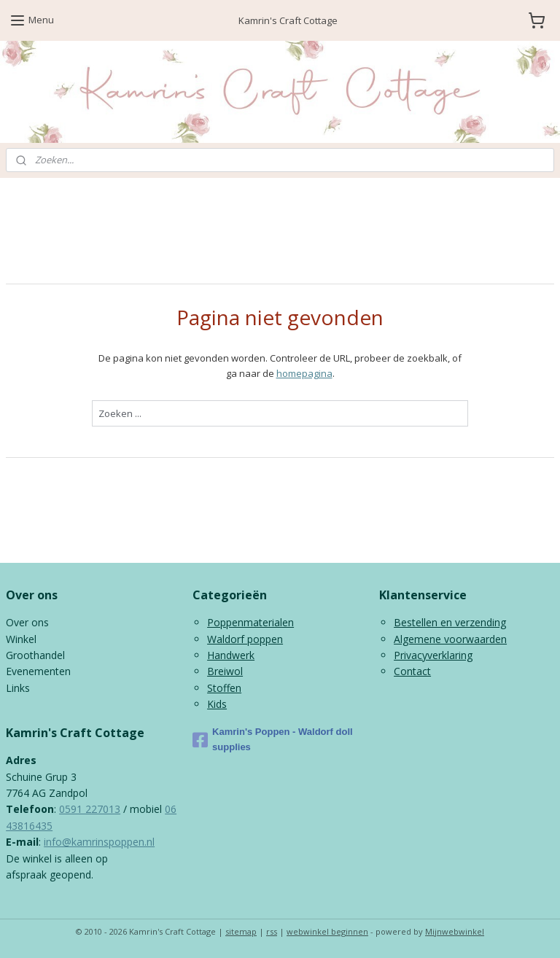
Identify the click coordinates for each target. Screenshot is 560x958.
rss (272, 931)
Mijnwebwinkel (455, 931)
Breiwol (225, 671)
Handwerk (231, 655)
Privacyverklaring (433, 655)
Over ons (27, 622)
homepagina (304, 373)
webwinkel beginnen (327, 931)
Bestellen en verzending (450, 622)
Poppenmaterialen (250, 622)
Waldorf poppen (245, 639)
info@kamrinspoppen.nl (99, 842)
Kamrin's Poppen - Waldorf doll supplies (273, 739)
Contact (412, 671)
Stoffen (224, 688)
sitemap (241, 931)
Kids (217, 704)
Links (18, 688)
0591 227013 (90, 809)
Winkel (21, 639)
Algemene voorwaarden (450, 639)
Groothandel (35, 655)
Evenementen (38, 671)
